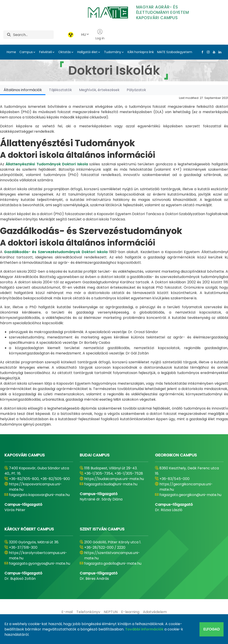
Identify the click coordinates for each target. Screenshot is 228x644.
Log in (100, 35)
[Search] (33, 35)
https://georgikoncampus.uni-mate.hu (186, 487)
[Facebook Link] (202, 52)
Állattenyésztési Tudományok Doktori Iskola (47, 164)
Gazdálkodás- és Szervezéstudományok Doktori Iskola (56, 252)
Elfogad (212, 629)
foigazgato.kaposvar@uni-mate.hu (39, 495)
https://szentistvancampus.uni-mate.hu (112, 555)
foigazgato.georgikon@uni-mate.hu (190, 495)
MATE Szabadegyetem (175, 52)
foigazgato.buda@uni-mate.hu (111, 484)
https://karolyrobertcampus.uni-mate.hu (38, 555)
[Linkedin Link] (219, 52)
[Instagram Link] (207, 52)
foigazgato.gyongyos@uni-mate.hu (40, 563)
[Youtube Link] (213, 52)
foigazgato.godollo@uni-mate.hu (113, 563)
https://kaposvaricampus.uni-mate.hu (35, 487)
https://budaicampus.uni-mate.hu (114, 479)
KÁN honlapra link (141, 52)
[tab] (23, 90)
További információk (144, 629)
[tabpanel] (114, 261)
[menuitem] (67, 612)
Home (11, 52)
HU (85, 35)
